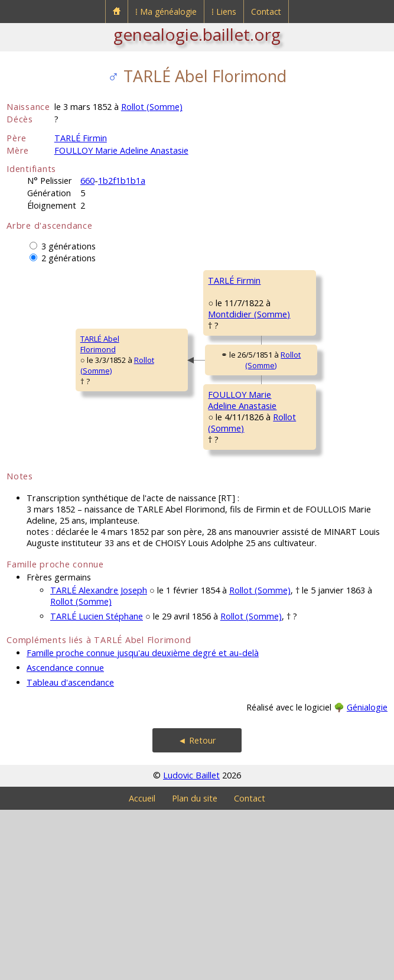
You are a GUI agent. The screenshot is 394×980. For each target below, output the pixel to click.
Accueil (142, 968)
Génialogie (367, 877)
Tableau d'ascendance (70, 853)
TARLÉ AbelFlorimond (34, 429)
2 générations (69, 258)
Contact (266, 12)
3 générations (69, 246)
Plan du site (195, 968)
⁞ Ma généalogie (166, 12)
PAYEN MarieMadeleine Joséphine (311, 562)
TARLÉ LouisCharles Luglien (300, 285)
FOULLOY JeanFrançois (298, 470)
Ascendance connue (65, 838)
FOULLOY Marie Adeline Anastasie (121, 150)
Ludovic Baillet (191, 945)
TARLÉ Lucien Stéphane (97, 786)
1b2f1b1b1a (122, 181)
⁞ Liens (224, 12)
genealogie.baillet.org (197, 34)
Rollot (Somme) (152, 107)
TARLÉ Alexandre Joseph (99, 760)
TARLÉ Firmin (81, 138)
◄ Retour (197, 911)
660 (87, 181)
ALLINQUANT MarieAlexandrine (306, 378)
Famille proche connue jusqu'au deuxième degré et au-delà (143, 823)
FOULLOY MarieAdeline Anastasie (176, 521)
